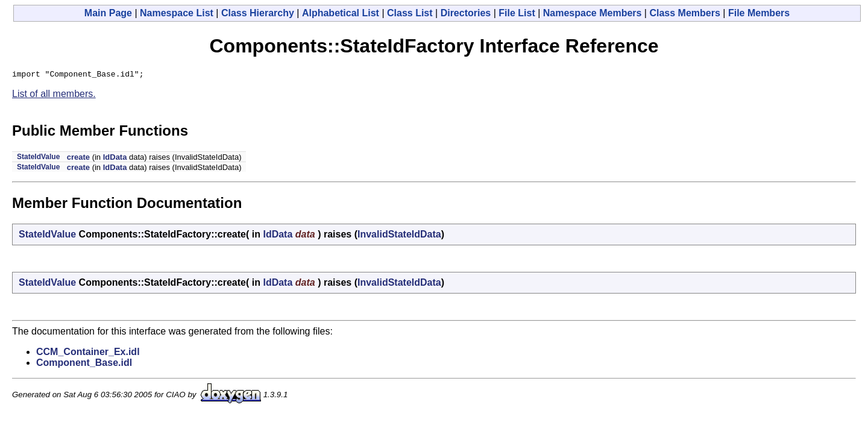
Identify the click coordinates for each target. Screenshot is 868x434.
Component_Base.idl (84, 364)
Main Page (108, 13)
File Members (759, 13)
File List (517, 13)
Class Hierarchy (258, 13)
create (78, 159)
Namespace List (177, 13)
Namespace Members (593, 13)
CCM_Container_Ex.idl (88, 354)
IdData (115, 159)
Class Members (684, 13)
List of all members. (54, 96)
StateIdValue (38, 159)
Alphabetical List (341, 13)
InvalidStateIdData (399, 236)
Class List (410, 13)
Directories (466, 13)
